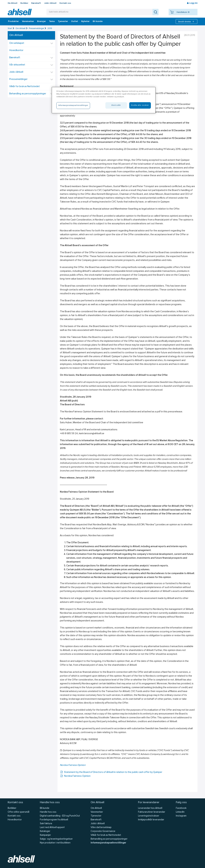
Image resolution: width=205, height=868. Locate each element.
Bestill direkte (187, 21)
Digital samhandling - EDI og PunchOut (60, 816)
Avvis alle (116, 105)
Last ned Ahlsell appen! (52, 827)
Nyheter (85, 21)
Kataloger (45, 831)
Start (10, 28)
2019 (50, 28)
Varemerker (28, 21)
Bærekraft (36, 3)
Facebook (181, 808)
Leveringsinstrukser (149, 816)
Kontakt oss (65, 3)
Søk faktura (46, 824)
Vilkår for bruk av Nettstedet (25, 87)
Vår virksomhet (17, 65)
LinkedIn (180, 812)
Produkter (13, 21)
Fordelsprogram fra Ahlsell (54, 820)
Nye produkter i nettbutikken (55, 843)
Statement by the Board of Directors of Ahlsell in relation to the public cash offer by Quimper (111, 772)
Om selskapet (17, 43)
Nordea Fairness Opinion (73, 765)
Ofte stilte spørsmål (18, 812)
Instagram (181, 816)
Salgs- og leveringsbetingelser (56, 839)
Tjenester (63, 21)
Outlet (75, 21)
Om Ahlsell (12, 3)
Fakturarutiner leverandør (152, 812)
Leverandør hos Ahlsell (150, 808)
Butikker (24, 3)
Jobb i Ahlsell (50, 3)
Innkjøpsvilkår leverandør (151, 820)
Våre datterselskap (101, 827)
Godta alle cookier (140, 105)
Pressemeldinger (36, 28)
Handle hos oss (48, 812)
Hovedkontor (16, 50)
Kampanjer (45, 835)
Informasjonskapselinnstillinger (108, 843)
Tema (52, 21)
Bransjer (41, 21)
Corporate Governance (103, 831)
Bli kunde (98, 21)
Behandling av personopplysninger (28, 94)
